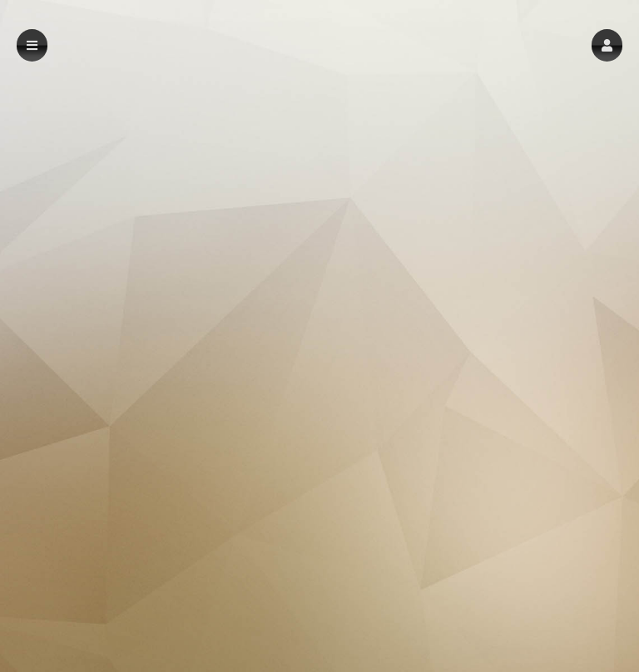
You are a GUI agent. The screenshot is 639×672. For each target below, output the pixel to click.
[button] (607, 45)
